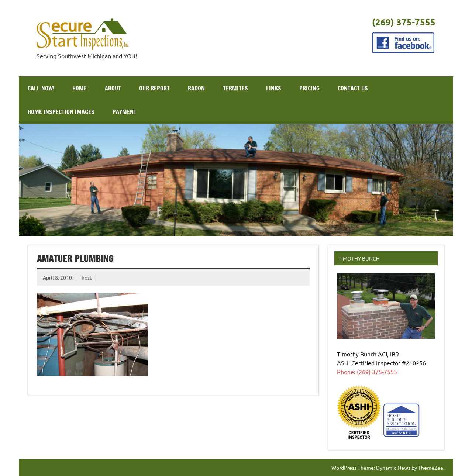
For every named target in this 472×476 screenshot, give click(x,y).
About (113, 88)
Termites (235, 88)
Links (274, 88)
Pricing (309, 88)
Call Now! (41, 88)
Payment (125, 112)
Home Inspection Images (61, 112)
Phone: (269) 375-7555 (367, 372)
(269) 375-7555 (404, 22)
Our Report (154, 88)
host (87, 277)
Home (80, 88)
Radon (196, 88)
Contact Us (353, 88)
